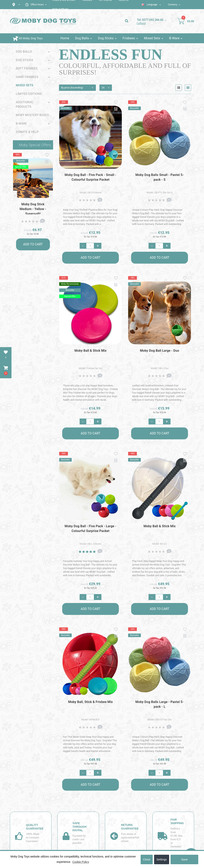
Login (112, 48)
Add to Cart (33, 244)
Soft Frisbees (27, 68)
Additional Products (25, 104)
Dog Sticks (24, 60)
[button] (6, 371)
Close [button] (147, 859)
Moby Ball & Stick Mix (91, 351)
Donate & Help (27, 132)
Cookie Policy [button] (81, 862)
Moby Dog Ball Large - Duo (160, 351)
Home (65, 38)
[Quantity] (90, 246)
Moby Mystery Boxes (32, 115)
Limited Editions (29, 94)
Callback (141, 23)
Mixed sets (25, 85)
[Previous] (15, 196)
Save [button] (184, 859)
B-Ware (21, 124)
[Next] (51, 196)
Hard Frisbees (27, 77)
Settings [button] (162, 859)
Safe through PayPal (80, 827)
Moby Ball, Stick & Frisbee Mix (90, 702)
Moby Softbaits (60, 9)
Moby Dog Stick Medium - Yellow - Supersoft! (33, 209)
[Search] (127, 21)
